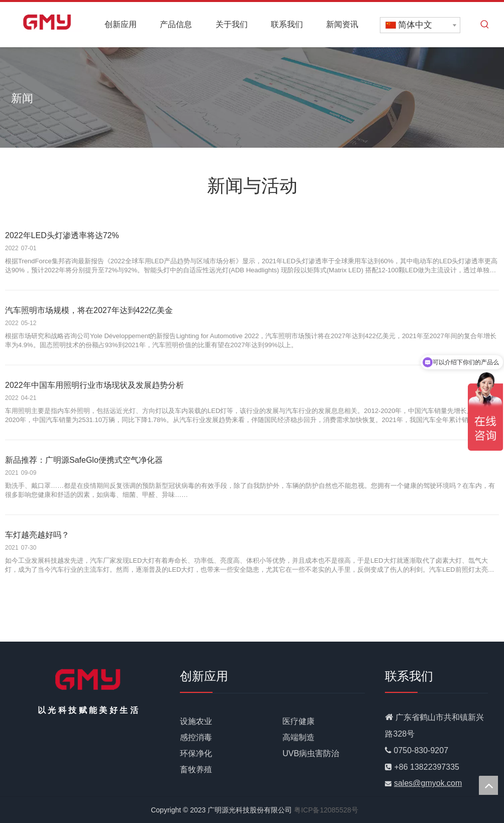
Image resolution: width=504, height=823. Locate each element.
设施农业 (196, 721)
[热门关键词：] (485, 25)
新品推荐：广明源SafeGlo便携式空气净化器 (84, 460)
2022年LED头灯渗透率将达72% (62, 235)
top (488, 785)
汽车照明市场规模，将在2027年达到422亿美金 (89, 310)
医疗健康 (298, 721)
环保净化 (196, 753)
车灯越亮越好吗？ (37, 535)
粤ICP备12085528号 (326, 810)
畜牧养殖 (196, 769)
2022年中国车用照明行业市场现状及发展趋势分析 (94, 385)
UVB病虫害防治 (311, 753)
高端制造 (298, 737)
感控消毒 (196, 737)
